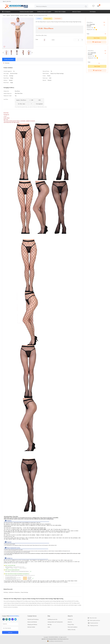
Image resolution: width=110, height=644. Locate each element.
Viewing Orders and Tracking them (55, 622)
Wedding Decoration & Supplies (44, 12)
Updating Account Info (52, 619)
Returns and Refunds (32, 622)
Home (4, 15)
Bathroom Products (77, 12)
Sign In (4, 1)
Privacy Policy (71, 625)
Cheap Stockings (24, 592)
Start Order (97, 38)
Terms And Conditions (72, 627)
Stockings (31, 15)
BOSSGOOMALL (14, 616)
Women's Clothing (15, 15)
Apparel (8, 15)
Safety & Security (71, 630)
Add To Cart (97, 42)
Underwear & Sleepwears (14, 592)
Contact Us (70, 619)
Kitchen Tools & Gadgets (60, 12)
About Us (70, 622)
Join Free (9, 1)
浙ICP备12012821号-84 (63, 639)
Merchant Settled (31, 627)
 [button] (3, 53)
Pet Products (93, 12)
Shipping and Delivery (32, 625)
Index (49, 627)
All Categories (6, 12)
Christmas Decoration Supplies (26, 12)
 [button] (32, 53)
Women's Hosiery (24, 15)
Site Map (50, 625)
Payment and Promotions (33, 619)
